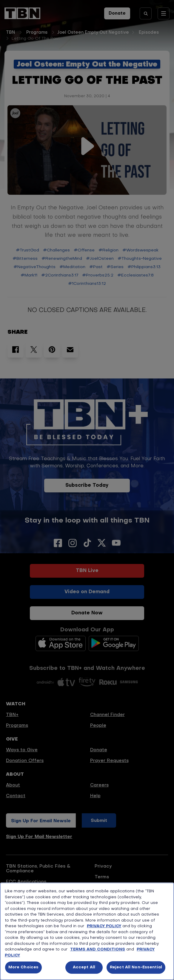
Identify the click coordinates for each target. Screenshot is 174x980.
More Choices (24, 967)
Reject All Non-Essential (136, 967)
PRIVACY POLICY (104, 926)
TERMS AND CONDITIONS (98, 949)
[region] (87, 931)
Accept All (84, 967)
